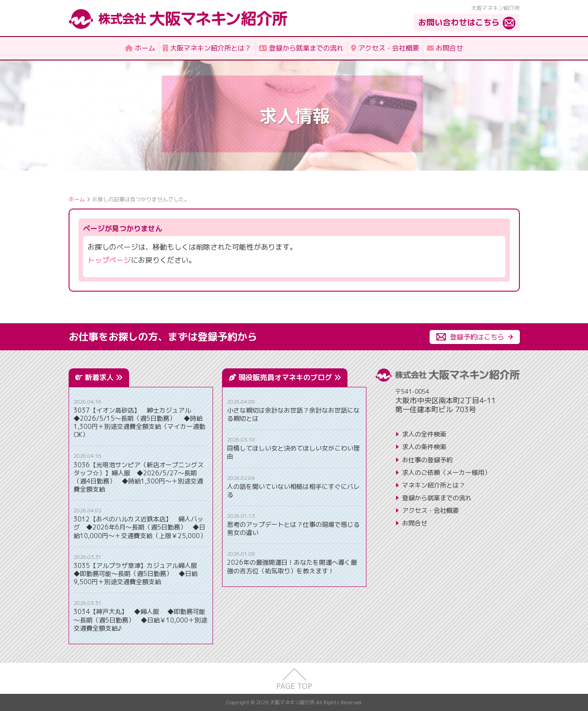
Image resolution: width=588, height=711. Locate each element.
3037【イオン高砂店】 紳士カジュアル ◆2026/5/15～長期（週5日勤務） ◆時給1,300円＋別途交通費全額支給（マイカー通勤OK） (139, 423)
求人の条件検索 (424, 447)
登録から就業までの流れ (437, 498)
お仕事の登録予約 (427, 460)
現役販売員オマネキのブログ (289, 377)
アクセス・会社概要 (431, 510)
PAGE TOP (294, 686)
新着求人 (104, 377)
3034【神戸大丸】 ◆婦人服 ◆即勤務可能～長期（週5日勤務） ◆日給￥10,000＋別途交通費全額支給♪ (140, 620)
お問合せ (415, 523)
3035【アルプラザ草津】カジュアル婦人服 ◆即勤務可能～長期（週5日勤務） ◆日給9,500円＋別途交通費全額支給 (139, 574)
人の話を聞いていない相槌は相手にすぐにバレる (293, 491)
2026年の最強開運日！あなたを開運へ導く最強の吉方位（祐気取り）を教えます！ (292, 567)
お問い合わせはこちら (459, 22)
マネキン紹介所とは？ (434, 485)
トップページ (109, 260)
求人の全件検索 (424, 434)
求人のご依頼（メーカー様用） (446, 472)
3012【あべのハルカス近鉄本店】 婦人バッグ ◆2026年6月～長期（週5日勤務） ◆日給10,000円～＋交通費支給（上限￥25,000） (140, 527)
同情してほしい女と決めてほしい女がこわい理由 (293, 452)
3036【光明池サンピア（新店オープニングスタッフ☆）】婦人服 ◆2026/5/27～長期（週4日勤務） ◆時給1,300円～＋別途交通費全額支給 (139, 477)
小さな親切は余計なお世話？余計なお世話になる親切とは (293, 414)
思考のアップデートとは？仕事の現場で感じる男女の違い (293, 529)
